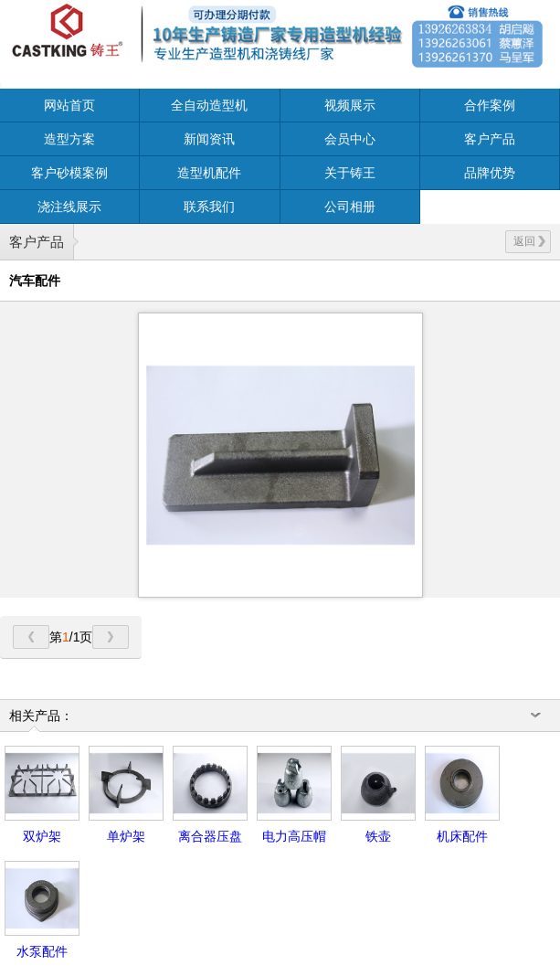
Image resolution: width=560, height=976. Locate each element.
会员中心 (350, 139)
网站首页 (69, 105)
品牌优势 (490, 173)
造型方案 (69, 139)
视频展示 (350, 105)
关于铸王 (350, 173)
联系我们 (209, 207)
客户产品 (490, 139)
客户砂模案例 (69, 173)
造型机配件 (209, 173)
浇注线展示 (69, 207)
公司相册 (350, 207)
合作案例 (490, 105)
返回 (529, 241)
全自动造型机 (209, 105)
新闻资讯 (209, 139)
